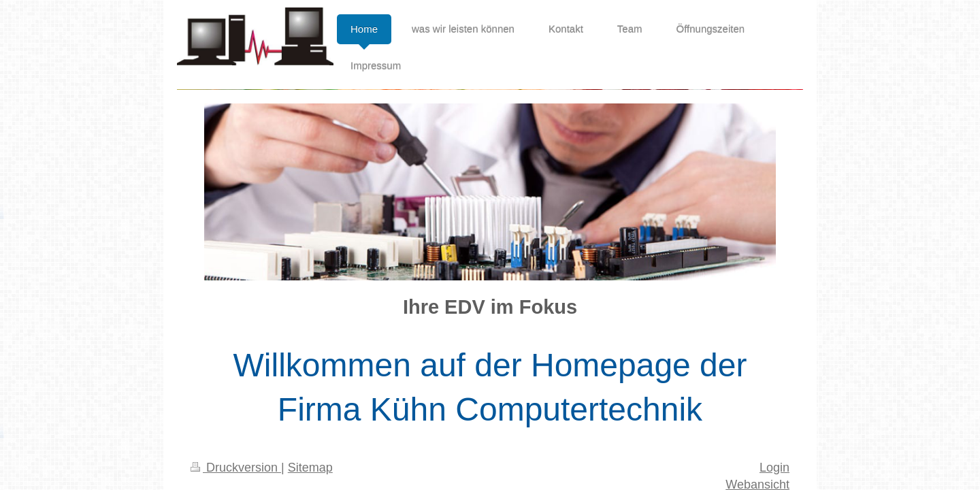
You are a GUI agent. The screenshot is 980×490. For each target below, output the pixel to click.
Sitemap (310, 468)
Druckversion (236, 468)
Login (774, 468)
